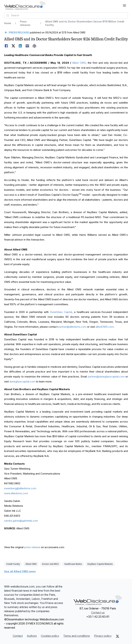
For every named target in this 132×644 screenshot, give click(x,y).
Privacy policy (103, 636)
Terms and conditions (77, 636)
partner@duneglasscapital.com (106, 377)
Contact (18, 636)
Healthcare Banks (73, 564)
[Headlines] (25, 5)
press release (32, 547)
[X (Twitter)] (117, 636)
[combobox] (66, 15)
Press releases (25, 23)
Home (8, 23)
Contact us (98, 613)
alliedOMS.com (105, 327)
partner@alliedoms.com (72, 327)
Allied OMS (79, 63)
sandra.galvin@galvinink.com (21, 521)
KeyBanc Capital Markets (100, 564)
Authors (32, 636)
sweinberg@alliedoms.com (20, 488)
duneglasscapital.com (22, 381)
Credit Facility (13, 564)
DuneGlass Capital (61, 312)
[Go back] (17, 33)
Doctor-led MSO (50, 564)
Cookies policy (50, 636)
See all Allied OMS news (20, 571)
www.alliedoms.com (16, 493)
